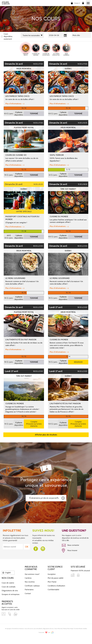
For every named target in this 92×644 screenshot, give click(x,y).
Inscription (52, 574)
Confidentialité (53, 590)
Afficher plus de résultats (46, 435)
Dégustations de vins (10, 591)
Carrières (28, 578)
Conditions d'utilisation (56, 586)
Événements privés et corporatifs (47, 498)
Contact (28, 593)
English (6, 573)
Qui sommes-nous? (32, 574)
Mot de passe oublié (56, 578)
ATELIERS (6, 3)
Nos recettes (30, 582)
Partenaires (29, 590)
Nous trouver (70, 551)
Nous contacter (71, 545)
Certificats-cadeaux (32, 586)
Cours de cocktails (9, 587)
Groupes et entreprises (11, 594)
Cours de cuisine (8, 583)
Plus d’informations (15, 104)
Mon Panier (52, 582)
